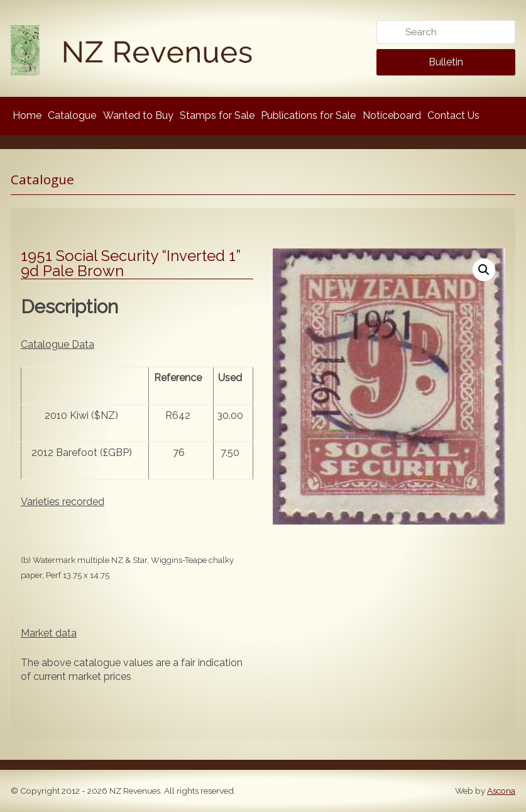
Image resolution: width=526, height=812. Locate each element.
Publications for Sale (308, 115)
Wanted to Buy (138, 115)
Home (27, 115)
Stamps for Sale (217, 115)
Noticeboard (392, 115)
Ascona (501, 791)
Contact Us (453, 115)
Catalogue (72, 115)
